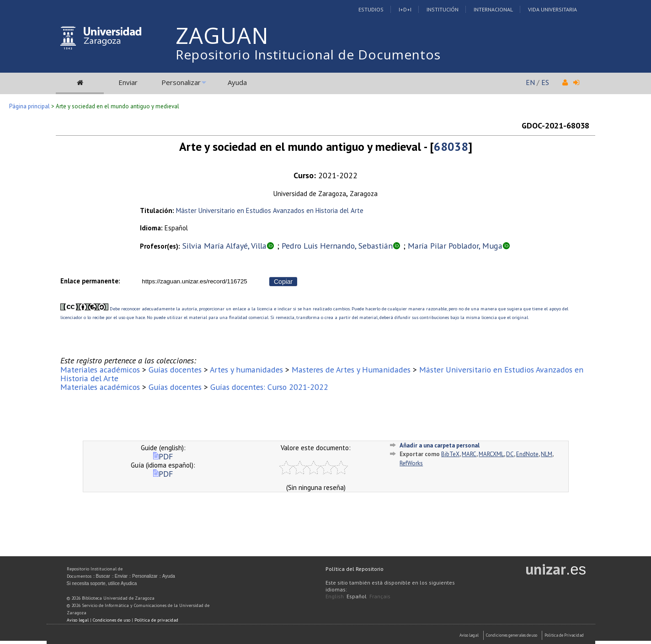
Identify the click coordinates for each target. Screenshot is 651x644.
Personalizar (181, 82)
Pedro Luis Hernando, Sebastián (337, 246)
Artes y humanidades (246, 370)
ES (545, 82)
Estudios (371, 9)
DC (510, 454)
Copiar (283, 282)
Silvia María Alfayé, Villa (224, 246)
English (335, 596)
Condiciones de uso (112, 620)
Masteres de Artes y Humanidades (351, 370)
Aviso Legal (469, 635)
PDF (163, 456)
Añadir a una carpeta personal (440, 445)
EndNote (527, 454)
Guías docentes (175, 370)
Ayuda (237, 82)
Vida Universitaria (552, 9)
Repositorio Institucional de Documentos (308, 54)
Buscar (103, 576)
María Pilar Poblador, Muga (455, 246)
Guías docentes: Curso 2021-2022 (269, 387)
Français (380, 596)
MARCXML (491, 454)
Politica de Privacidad (564, 635)
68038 (451, 146)
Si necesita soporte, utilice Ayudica (102, 583)
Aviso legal (78, 620)
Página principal (29, 106)
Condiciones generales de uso (512, 635)
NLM (547, 454)
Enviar (128, 82)
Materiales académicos (100, 370)
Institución (443, 9)
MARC (469, 454)
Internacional (493, 9)
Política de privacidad (156, 620)
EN (530, 82)
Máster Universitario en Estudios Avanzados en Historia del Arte (270, 210)
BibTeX (450, 454)
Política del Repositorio (355, 569)
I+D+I (405, 9)
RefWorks (411, 463)
